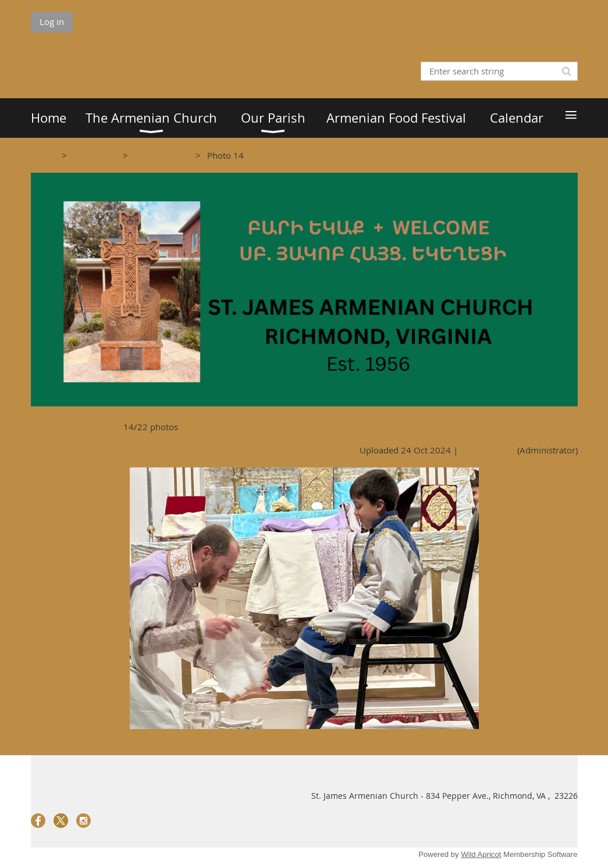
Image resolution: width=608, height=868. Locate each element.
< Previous (52, 450)
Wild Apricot (481, 854)
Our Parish (95, 155)
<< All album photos (72, 427)
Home (43, 155)
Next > (92, 450)
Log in (52, 22)
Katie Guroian (488, 450)
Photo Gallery (162, 155)
